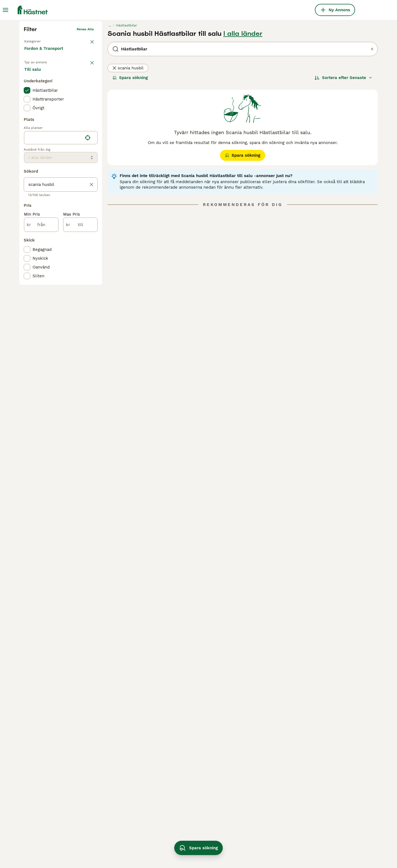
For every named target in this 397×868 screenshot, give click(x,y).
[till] (80, 318)
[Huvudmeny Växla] (6, 10)
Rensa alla (85, 115)
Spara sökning (130, 163)
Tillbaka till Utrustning (43, 126)
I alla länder (243, 119)
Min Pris (32, 307)
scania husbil (128, 153)
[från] (41, 318)
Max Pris (72, 307)
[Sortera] (344, 163)
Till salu (37, 160)
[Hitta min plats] (88, 231)
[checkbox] (27, 183)
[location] (61, 231)
